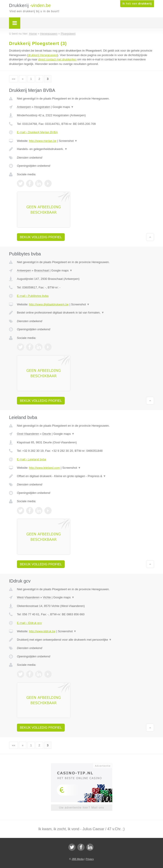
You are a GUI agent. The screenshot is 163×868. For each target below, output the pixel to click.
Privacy (90, 859)
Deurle (47, 434)
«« (14, 79)
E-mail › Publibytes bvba (33, 296)
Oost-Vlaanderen (28, 434)
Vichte (47, 597)
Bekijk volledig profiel (41, 237)
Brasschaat (42, 270)
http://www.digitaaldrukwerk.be (49, 304)
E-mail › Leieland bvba (31, 459)
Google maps (63, 107)
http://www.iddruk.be (42, 631)
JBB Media (78, 859)
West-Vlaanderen (28, 597)
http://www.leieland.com (45, 468)
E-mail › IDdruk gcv (29, 623)
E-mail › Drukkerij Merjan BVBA (37, 132)
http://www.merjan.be (43, 141)
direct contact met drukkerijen (57, 59)
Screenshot (68, 141)
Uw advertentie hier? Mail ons (81, 807)
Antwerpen (24, 107)
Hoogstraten (42, 107)
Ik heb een (137, 4)
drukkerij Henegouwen (43, 55)
